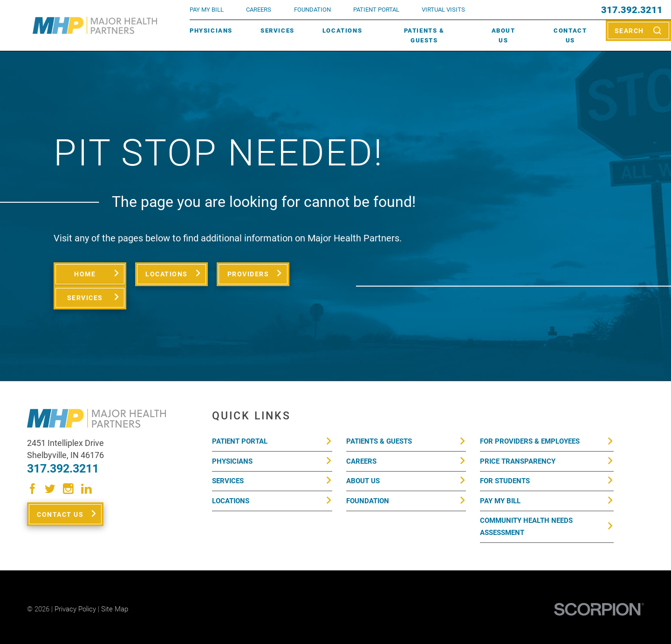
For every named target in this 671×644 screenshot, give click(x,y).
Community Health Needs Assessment (526, 504)
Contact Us (570, 35)
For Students (505, 458)
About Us (503, 35)
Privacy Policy (75, 586)
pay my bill (207, 10)
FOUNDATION (312, 10)
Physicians (211, 31)
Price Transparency (518, 438)
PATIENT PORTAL (376, 10)
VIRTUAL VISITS (443, 10)
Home (85, 274)
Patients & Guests (424, 35)
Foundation (368, 477)
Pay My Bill (500, 477)
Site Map (115, 586)
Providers (248, 274)
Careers (259, 10)
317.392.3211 (632, 10)
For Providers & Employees (530, 418)
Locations (342, 31)
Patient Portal (240, 418)
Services (277, 31)
